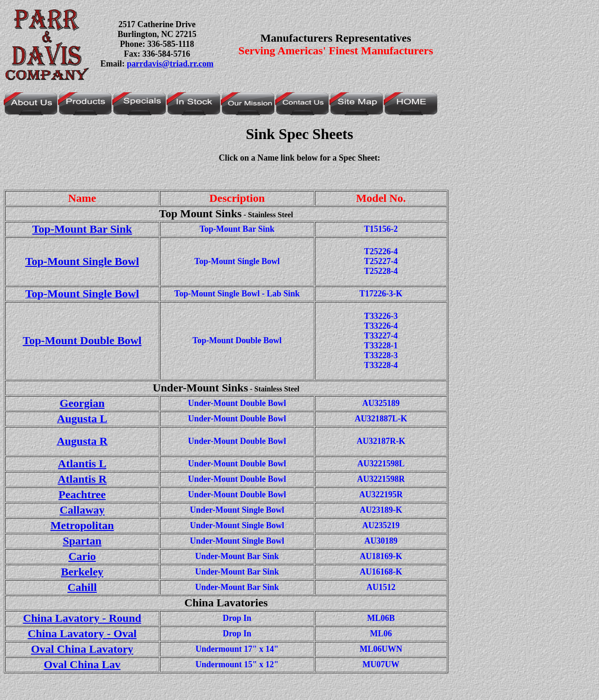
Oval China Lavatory (82, 649)
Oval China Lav (82, 664)
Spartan (82, 541)
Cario (82, 556)
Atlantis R (82, 479)
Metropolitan (82, 525)
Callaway (82, 510)
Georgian (82, 403)
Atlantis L (82, 464)
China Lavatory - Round (82, 618)
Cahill (82, 587)
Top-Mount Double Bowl (82, 340)
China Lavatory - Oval (82, 634)
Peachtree (82, 494)
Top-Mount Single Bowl (82, 261)
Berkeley (82, 572)
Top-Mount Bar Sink (82, 229)
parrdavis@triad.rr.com (170, 64)
